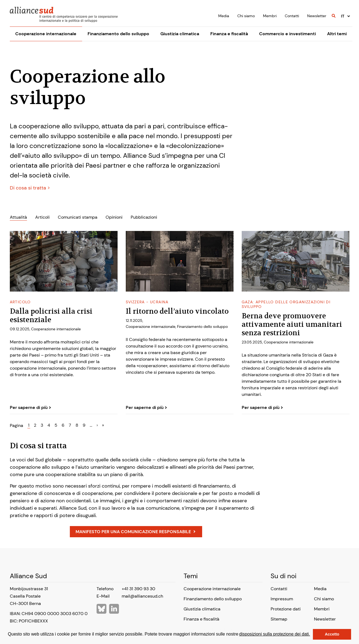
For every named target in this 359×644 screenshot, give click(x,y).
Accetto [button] (332, 634)
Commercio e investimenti (288, 34)
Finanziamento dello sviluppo (118, 34)
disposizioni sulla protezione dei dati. (275, 634)
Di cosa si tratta (29, 188)
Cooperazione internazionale (46, 34)
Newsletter (317, 16)
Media (224, 16)
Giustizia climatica (180, 34)
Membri (270, 16)
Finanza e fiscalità (229, 34)
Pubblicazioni (144, 217)
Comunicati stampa (78, 217)
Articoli (42, 217)
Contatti (292, 16)
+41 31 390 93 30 (138, 589)
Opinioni (114, 217)
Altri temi (337, 34)
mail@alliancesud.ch (142, 596)
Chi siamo (246, 16)
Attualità (18, 217)
